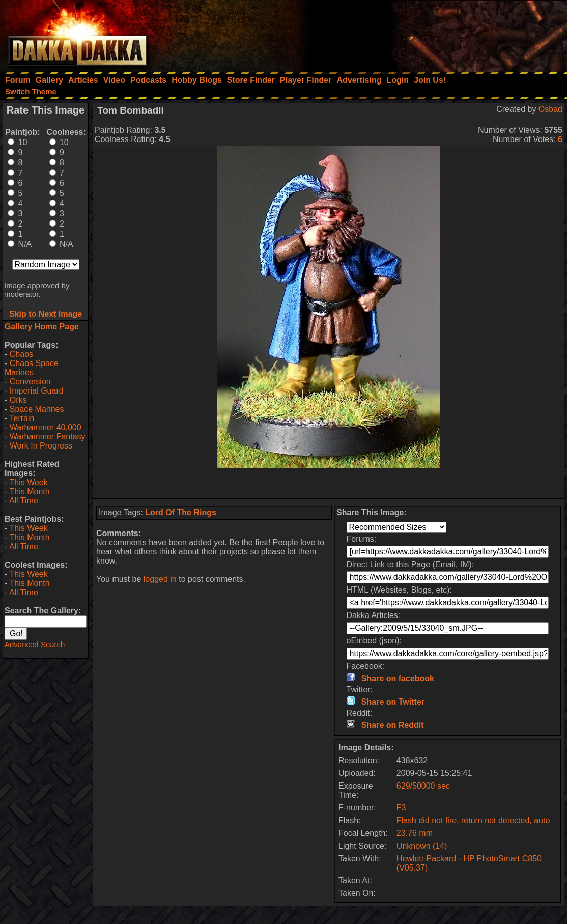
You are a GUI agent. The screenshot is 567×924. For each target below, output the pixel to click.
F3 (401, 808)
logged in (160, 579)
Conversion (30, 382)
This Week (28, 482)
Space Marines (37, 409)
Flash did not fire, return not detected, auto (473, 820)
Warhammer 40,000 (46, 427)
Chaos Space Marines (32, 368)
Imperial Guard (37, 391)
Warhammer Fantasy (48, 437)
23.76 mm (415, 833)
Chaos (21, 354)
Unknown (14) (422, 846)
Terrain (22, 418)
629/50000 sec (423, 786)
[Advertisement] (430, 33)
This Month (29, 492)
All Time (24, 501)
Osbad (550, 109)
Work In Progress (41, 446)
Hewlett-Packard (426, 859)
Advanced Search (35, 644)
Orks (18, 400)
